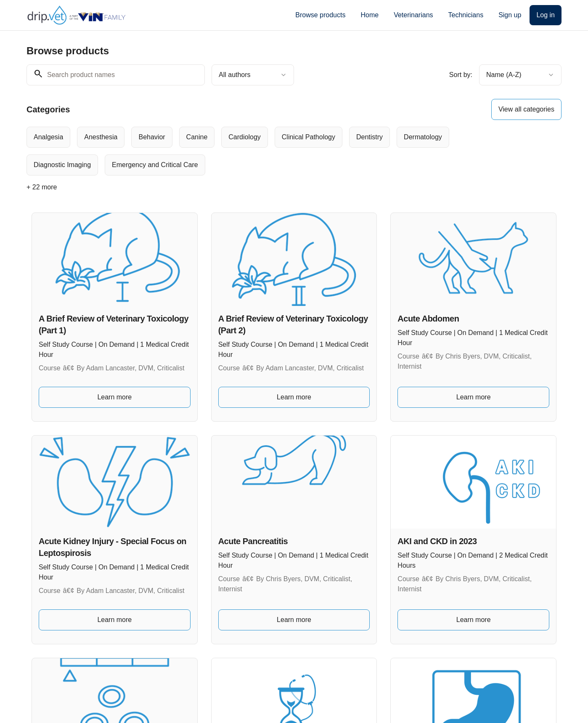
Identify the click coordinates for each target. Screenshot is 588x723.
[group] (260, 151)
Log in (546, 15)
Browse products (320, 15)
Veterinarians (413, 15)
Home (369, 15)
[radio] (48, 137)
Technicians (466, 15)
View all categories (526, 109)
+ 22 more (42, 187)
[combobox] (253, 75)
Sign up (510, 15)
